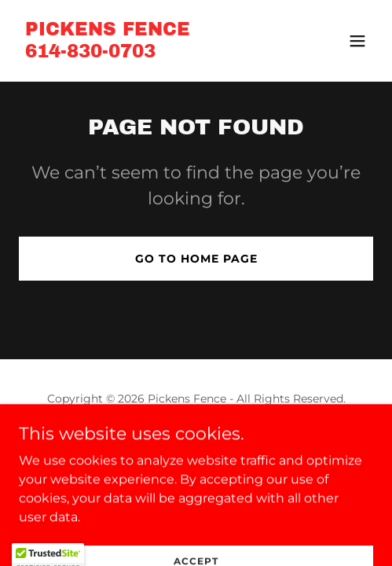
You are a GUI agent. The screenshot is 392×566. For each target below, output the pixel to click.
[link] (108, 53)
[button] (357, 41)
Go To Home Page (196, 259)
